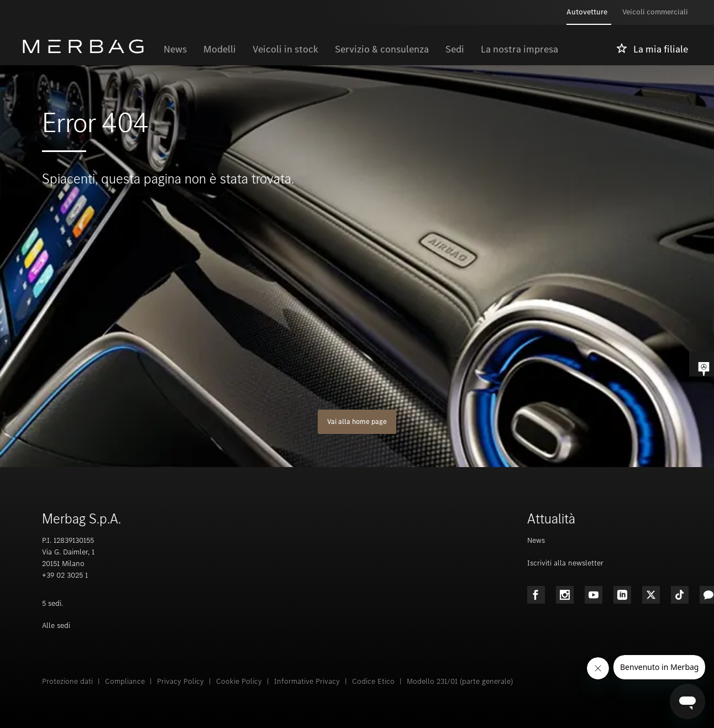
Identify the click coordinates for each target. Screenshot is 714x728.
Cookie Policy (239, 681)
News (536, 540)
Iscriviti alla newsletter (565, 563)
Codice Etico (373, 681)
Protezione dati (67, 681)
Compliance (125, 681)
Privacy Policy (180, 681)
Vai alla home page (357, 421)
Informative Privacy (307, 681)
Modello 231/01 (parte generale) (460, 681)
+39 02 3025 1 (65, 575)
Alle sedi (56, 625)
